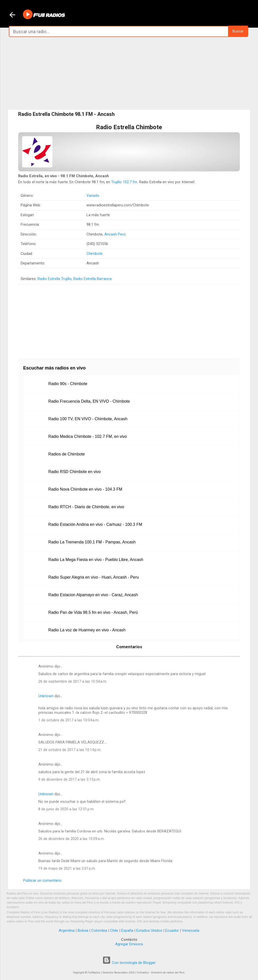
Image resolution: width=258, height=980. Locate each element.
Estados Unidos (149, 930)
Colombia (99, 930)
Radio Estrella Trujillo (55, 279)
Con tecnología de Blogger (129, 963)
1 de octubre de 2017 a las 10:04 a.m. (69, 720)
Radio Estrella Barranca (92, 279)
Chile (114, 930)
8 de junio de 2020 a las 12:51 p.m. (66, 809)
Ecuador (172, 930)
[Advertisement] (129, 73)
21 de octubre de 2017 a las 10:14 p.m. (70, 750)
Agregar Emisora (129, 944)
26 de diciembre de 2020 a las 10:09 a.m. (71, 839)
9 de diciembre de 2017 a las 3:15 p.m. (69, 779)
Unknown (46, 696)
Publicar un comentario (42, 880)
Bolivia (83, 930)
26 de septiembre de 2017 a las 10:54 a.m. (73, 681)
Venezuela (191, 930)
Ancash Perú (115, 234)
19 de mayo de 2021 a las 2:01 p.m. (67, 868)
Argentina (67, 930)
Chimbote (94, 254)
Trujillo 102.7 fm (124, 182)
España (127, 930)
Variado (93, 196)
